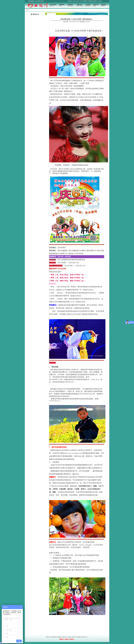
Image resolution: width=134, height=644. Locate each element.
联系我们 (95, 1)
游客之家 (64, 637)
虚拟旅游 (79, 637)
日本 (78, 1)
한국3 (81, 1)
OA (87, 637)
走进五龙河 (48, 637)
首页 (27, 10)
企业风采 (69, 637)
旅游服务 (59, 637)
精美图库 (85, 1)
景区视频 (90, 1)
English (74, 1)
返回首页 (70, 1)
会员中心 (100, 1)
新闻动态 (54, 637)
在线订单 (74, 637)
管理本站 (84, 637)
